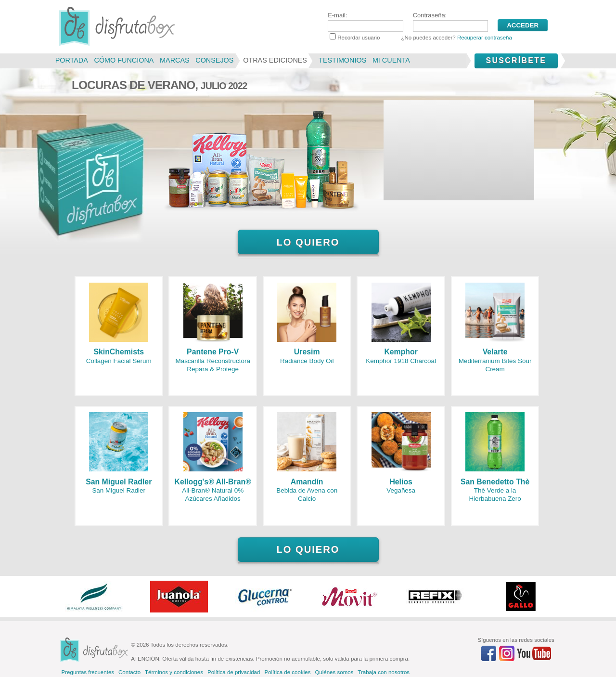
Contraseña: (450, 22)
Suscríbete (516, 60)
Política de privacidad (234, 672)
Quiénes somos (334, 672)
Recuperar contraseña (485, 38)
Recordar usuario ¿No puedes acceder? (421, 38)
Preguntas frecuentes (88, 672)
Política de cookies (287, 672)
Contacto (129, 672)
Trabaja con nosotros (384, 672)
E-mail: (365, 22)
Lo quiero (308, 242)
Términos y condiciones (174, 672)
